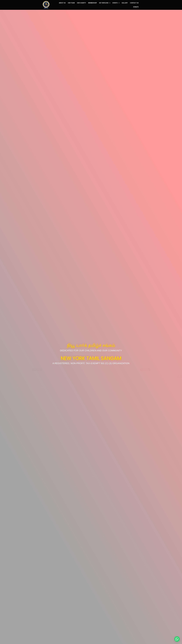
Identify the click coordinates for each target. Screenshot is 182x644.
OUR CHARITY (81, 3)
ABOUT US (62, 3)
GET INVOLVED (105, 3)
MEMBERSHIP (92, 3)
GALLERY (125, 3)
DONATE (136, 7)
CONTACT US (134, 3)
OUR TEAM (71, 3)
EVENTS (116, 3)
